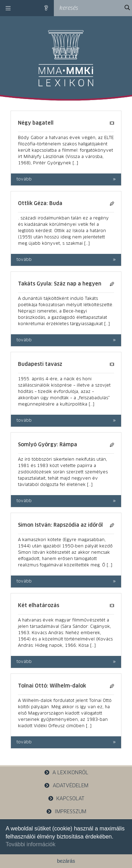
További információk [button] (30, 844)
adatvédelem (66, 786)
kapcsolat (66, 799)
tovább (24, 179)
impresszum (66, 812)
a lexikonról (66, 773)
